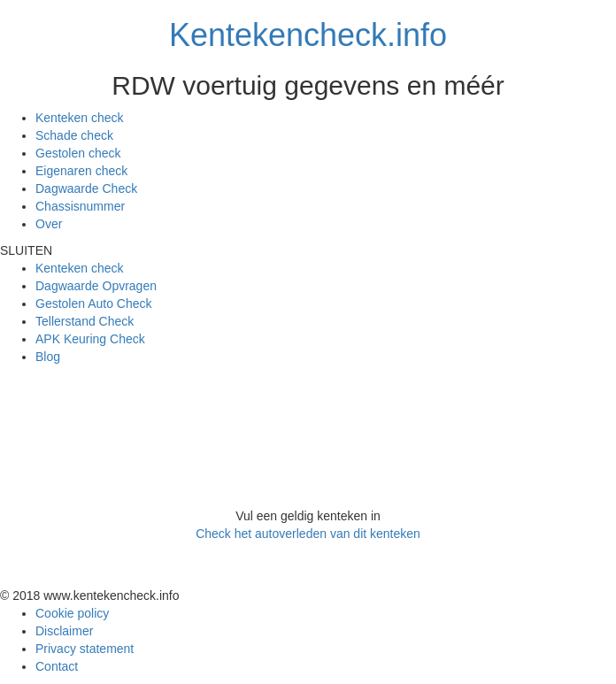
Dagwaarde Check (86, 188)
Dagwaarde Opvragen (96, 286)
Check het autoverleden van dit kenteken (308, 534)
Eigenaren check (81, 171)
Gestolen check (78, 153)
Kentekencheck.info (308, 35)
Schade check (74, 135)
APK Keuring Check (90, 339)
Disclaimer (64, 631)
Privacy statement (85, 649)
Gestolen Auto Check (94, 304)
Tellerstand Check (85, 321)
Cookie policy (72, 613)
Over (49, 224)
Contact (57, 666)
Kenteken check (80, 118)
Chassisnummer (80, 206)
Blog (48, 357)
